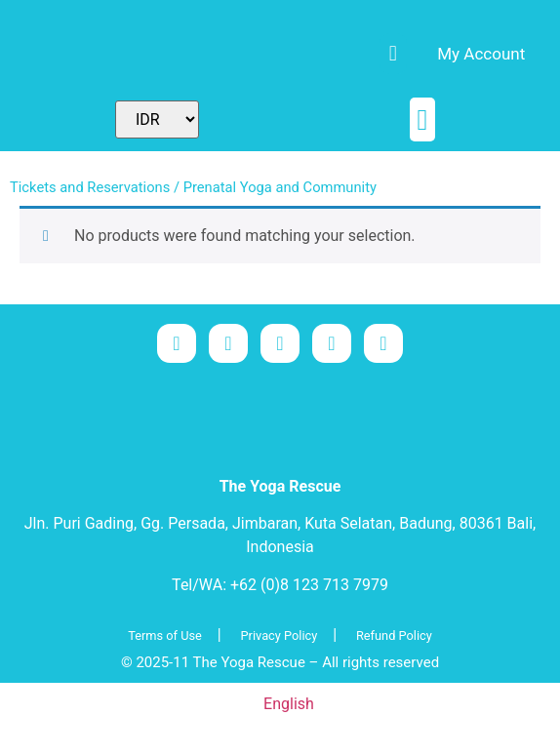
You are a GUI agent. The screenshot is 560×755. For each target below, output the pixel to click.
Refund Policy (394, 636)
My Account (481, 54)
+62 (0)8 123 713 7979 (309, 585)
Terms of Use (165, 636)
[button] (422, 119)
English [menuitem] (289, 704)
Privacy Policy (280, 636)
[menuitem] (204, 54)
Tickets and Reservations (90, 187)
